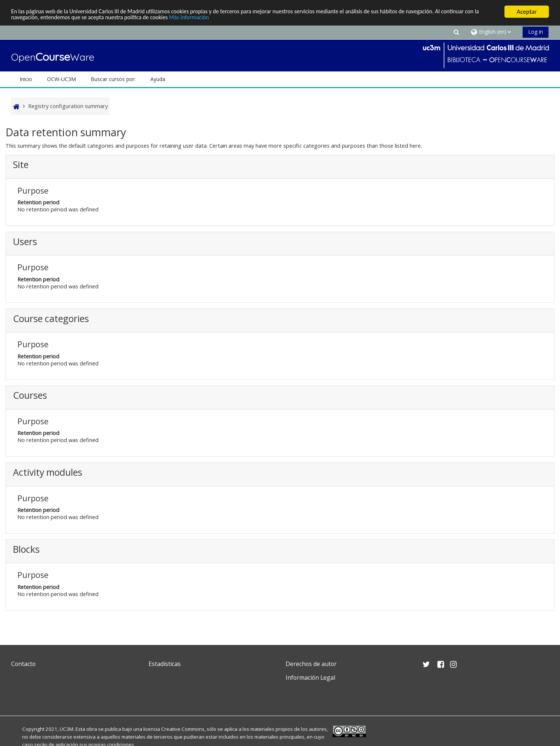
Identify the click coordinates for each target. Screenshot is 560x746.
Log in (536, 32)
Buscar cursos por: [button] (113, 79)
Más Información (246, 18)
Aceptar (527, 12)
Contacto (23, 664)
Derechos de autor (311, 664)
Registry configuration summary (68, 106)
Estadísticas (165, 664)
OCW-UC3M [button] (61, 79)
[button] (457, 32)
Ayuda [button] (158, 79)
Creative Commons (183, 729)
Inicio (26, 79)
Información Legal (310, 678)
